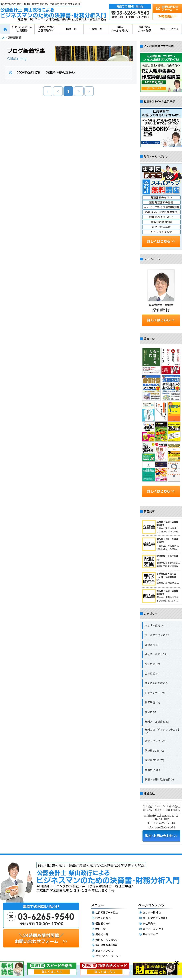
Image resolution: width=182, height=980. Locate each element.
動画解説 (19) (152, 702)
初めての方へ (103, 918)
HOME (5, 29)
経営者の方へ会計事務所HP (47, 29)
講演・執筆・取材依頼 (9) (159, 779)
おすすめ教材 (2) (154, 625)
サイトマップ (150, 934)
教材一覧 (71, 29)
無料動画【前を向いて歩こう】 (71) (163, 731)
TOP (3, 38)
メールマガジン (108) (157, 635)
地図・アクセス (169, 29)
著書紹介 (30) (152, 770)
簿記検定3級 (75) (154, 760)
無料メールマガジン (120, 29)
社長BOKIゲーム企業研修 (22, 29)
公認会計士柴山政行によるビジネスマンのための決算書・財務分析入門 (53, 10)
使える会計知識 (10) (156, 683)
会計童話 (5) (152, 674)
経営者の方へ (103, 923)
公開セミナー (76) (155, 693)
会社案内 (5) (152, 645)
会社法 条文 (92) (153, 929)
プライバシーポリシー (108, 956)
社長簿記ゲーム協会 (107, 912)
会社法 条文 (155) (156, 654)
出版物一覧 (96, 29)
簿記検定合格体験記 (145, 29)
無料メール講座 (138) (157, 722)
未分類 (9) (150, 712)
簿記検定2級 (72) (154, 751)
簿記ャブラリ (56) (155, 741)
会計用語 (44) (152, 664)
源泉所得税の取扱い (60, 73)
